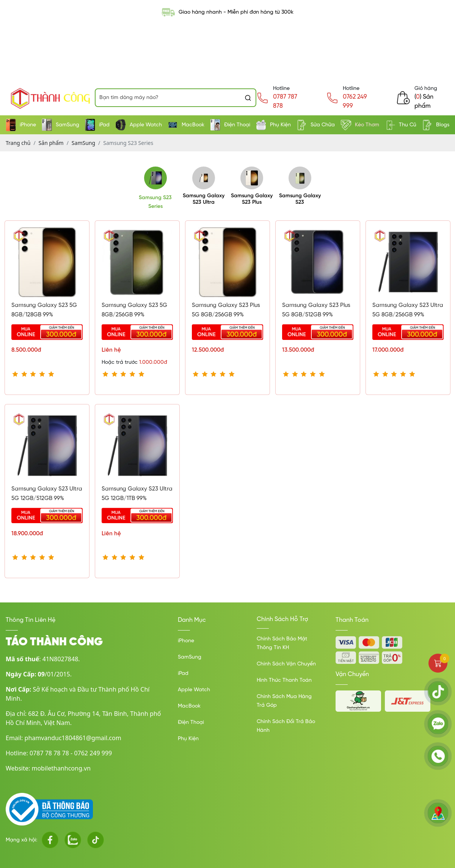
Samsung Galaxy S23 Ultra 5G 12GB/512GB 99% (47, 494)
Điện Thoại (230, 125)
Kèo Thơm (360, 125)
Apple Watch (139, 125)
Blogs (436, 125)
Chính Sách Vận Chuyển (286, 664)
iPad (97, 125)
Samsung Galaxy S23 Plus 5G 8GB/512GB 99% (316, 310)
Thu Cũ (401, 125)
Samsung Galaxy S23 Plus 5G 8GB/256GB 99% (226, 310)
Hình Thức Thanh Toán (284, 680)
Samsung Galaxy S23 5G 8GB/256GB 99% (134, 310)
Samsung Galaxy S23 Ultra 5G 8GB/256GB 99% (408, 310)
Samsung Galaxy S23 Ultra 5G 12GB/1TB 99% (137, 494)
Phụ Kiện (273, 125)
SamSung (60, 125)
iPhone (21, 125)
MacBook (186, 125)
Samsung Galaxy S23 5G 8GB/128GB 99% (44, 310)
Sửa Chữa (316, 125)
